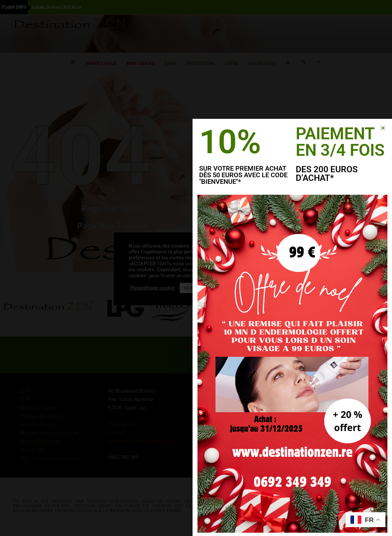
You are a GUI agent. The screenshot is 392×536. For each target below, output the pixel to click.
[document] (196, 268)
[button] (383, 128)
